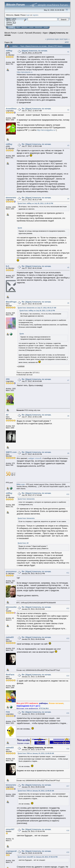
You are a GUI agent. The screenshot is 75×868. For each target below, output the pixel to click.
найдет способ (35, 458)
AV (7, 415)
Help (18, 27)
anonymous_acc (13, 571)
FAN (8, 712)
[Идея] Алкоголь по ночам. (35, 51)
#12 (68, 608)
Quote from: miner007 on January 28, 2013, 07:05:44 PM (38, 857)
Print (67, 42)
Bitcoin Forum (10, 33)
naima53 (10, 637)
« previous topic (52, 39)
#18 (68, 830)
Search (25, 27)
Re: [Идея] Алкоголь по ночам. (37, 109)
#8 (68, 416)
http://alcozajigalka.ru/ (46, 130)
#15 (68, 713)
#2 (68, 110)
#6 (68, 303)
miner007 (10, 829)
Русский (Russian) (33, 33)
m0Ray (9, 51)
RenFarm (10, 675)
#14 (68, 676)
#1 (68, 52)
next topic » (65, 39)
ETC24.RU (44, 709)
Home (11, 27)
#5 (68, 267)
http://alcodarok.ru (25, 72)
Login (31, 27)
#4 (68, 199)
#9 (68, 453)
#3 (68, 145)
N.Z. (8, 266)
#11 (68, 573)
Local (21, 33)
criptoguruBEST (13, 851)
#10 (68, 494)
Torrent (9, 24)
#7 (68, 380)
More (46, 27)
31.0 (14, 23)
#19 (68, 852)
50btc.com (21, 484)
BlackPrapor (12, 302)
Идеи (45, 33)
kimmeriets (11, 198)
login (28, 15)
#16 (68, 749)
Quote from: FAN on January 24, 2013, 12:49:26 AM (36, 753)
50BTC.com (11, 452)
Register (39, 27)
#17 (68, 786)
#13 (68, 638)
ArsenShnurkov (13, 109)
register (35, 15)
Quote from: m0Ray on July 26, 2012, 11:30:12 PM (35, 203)
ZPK (8, 379)
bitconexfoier (12, 607)
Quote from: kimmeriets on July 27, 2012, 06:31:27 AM (37, 308)
